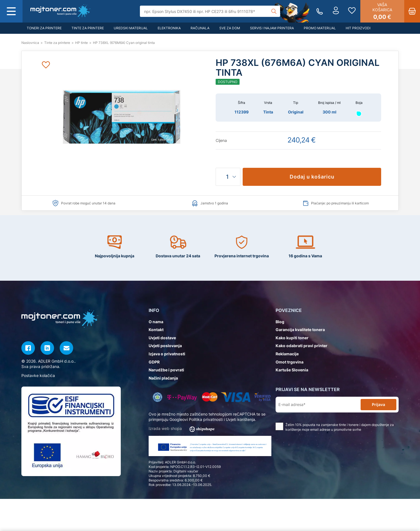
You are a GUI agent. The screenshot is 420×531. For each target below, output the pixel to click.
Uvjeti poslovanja (165, 346)
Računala (200, 28)
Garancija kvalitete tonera (300, 330)
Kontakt (156, 330)
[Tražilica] (210, 11)
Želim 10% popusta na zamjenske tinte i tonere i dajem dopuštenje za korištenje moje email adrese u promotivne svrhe (335, 427)
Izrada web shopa (183, 429)
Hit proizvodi (358, 28)
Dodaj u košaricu (312, 177)
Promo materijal (320, 28)
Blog (280, 322)
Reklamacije (287, 354)
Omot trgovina (290, 362)
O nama (156, 322)
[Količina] (228, 177)
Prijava (378, 404)
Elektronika (169, 28)
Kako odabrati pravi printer (301, 346)
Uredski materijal (131, 28)
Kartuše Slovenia (292, 370)
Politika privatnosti (206, 419)
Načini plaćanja (163, 378)
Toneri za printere (44, 28)
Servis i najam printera (272, 28)
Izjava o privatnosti (167, 354)
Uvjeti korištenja (240, 419)
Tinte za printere (88, 28)
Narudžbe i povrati (166, 370)
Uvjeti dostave (162, 338)
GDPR (154, 362)
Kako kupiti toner (292, 338)
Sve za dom (230, 28)
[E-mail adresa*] (319, 405)
